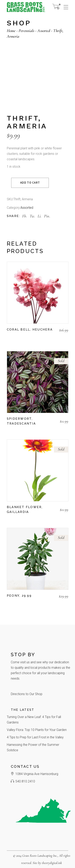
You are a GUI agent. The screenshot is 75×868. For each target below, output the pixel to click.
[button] (9, 337)
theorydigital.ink (52, 863)
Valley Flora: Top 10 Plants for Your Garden (37, 730)
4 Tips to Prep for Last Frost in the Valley (35, 737)
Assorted (27, 208)
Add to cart (30, 183)
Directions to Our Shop (27, 694)
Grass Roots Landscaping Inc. (40, 856)
